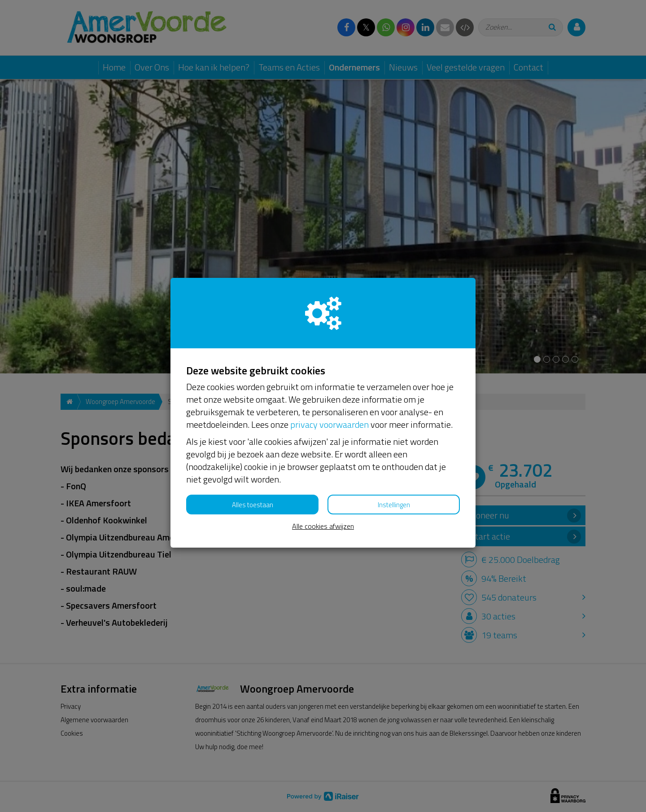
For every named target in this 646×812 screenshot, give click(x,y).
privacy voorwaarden (330, 424)
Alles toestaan (253, 505)
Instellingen (394, 505)
